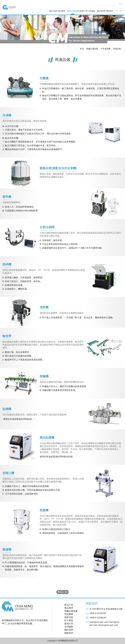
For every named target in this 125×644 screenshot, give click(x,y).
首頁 (82, 49)
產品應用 (62, 11)
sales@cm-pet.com (99, 622)
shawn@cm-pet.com (108, 625)
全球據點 (92, 11)
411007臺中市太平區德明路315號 (106, 609)
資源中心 (83, 11)
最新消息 (69, 617)
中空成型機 (105, 49)
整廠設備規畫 (72, 11)
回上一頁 (63, 592)
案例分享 (69, 624)
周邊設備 (117, 49)
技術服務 (69, 614)
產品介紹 (53, 11)
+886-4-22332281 (98, 613)
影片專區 (69, 620)
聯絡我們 (109, 11)
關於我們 (101, 11)
